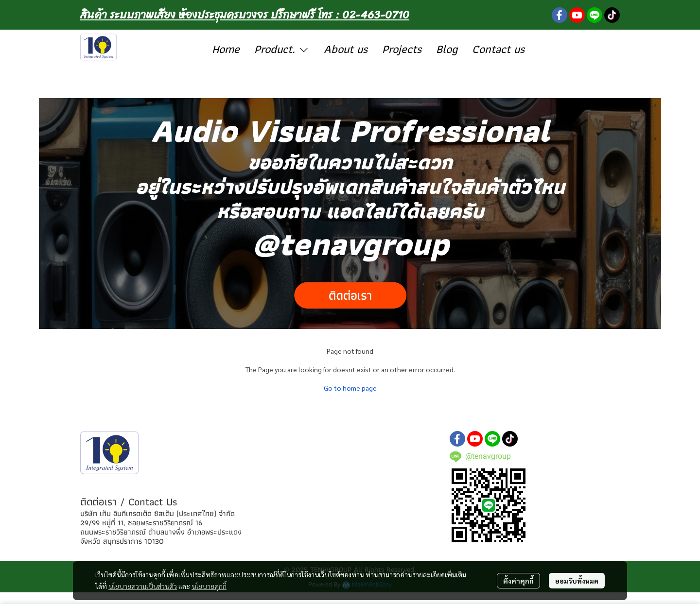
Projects (402, 49)
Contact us (498, 49)
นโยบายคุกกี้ (209, 586)
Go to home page (350, 388)
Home (226, 49)
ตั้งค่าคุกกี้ (518, 581)
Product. (282, 49)
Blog (447, 49)
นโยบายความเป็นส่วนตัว (143, 586)
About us (346, 49)
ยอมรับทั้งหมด (577, 581)
